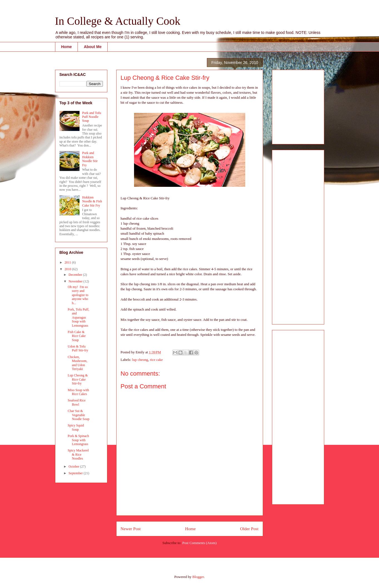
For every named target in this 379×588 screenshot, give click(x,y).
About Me (93, 47)
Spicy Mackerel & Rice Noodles (78, 454)
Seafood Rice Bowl (76, 402)
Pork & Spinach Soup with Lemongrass (78, 440)
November (76, 281)
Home (67, 47)
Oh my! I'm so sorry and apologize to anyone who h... (78, 295)
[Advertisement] (293, 105)
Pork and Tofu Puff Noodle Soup (91, 117)
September (76, 473)
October (74, 467)
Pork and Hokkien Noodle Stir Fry (90, 159)
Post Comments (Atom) (199, 543)
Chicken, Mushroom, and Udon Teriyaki (77, 363)
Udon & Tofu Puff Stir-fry (78, 348)
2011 (68, 262)
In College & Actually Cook (118, 21)
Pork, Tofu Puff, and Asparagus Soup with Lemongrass (78, 317)
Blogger (198, 577)
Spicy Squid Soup (76, 427)
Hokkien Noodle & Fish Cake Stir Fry (92, 201)
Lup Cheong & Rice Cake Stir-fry (78, 379)
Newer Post (131, 529)
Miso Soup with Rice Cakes (78, 392)
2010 (68, 269)
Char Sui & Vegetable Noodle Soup (78, 415)
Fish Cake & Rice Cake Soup (77, 336)
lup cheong (140, 360)
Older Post (249, 529)
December (76, 275)
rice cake (156, 360)
